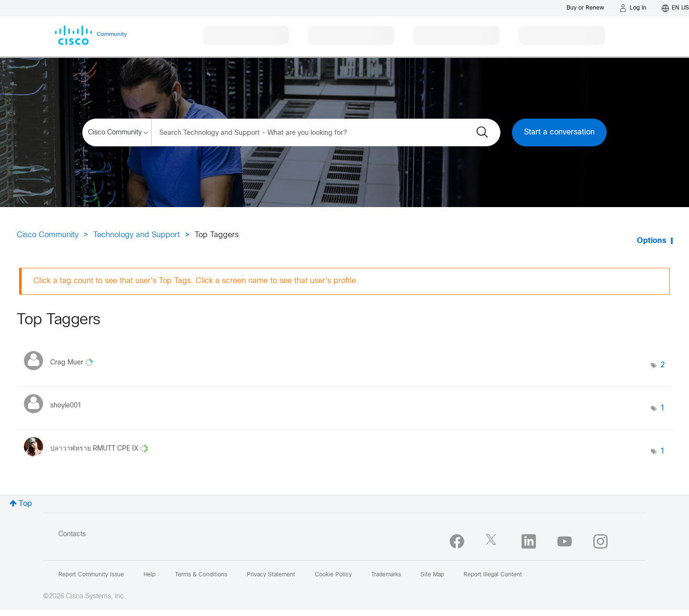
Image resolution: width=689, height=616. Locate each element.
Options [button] (652, 241)
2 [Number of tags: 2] (663, 365)
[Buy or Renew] (585, 8)
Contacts (72, 534)
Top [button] (25, 504)
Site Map (432, 575)
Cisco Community (48, 235)
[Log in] (633, 8)
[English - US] (675, 8)
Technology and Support (137, 235)
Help (150, 575)
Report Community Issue (91, 575)
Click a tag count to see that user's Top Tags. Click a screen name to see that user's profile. (196, 281)
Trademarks (386, 575)
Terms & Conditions (201, 575)
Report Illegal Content (493, 575)
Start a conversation (559, 132)
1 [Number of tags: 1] (663, 408)
